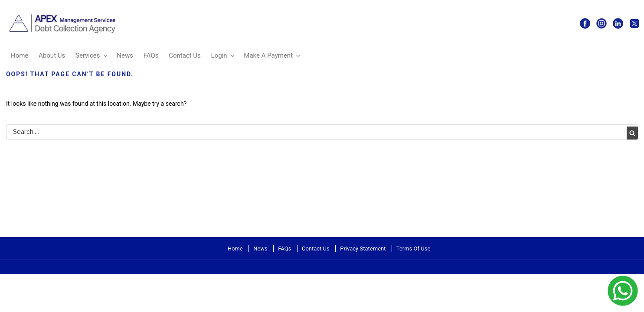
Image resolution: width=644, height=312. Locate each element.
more (7, 269)
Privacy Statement (363, 249)
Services (92, 55)
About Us (52, 55)
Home (20, 55)
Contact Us (185, 55)
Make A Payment (273, 55)
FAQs (151, 55)
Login (224, 55)
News (125, 55)
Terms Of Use (413, 249)
